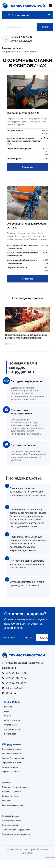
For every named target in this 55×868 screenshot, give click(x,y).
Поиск (45, 27)
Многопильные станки (12, 754)
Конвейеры (7, 801)
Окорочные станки (11, 796)
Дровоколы (7, 783)
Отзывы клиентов (12, 720)
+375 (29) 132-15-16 (21, 37)
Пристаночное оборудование (15, 787)
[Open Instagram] (8, 693)
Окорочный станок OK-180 (23, 113)
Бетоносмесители (10, 825)
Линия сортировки (10, 816)
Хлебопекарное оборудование (16, 830)
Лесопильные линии (11, 792)
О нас (7, 711)
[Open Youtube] (12, 693)
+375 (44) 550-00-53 (16, 683)
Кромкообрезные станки (13, 758)
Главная (8, 707)
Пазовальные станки (12, 820)
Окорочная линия (10, 767)
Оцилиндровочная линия (14, 805)
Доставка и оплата (13, 729)
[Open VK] (16, 693)
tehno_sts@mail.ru (16, 688)
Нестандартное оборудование (16, 834)
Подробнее (28, 167)
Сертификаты (11, 725)
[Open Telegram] (4, 693)
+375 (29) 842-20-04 (21, 41)
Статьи (7, 716)
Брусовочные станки (11, 749)
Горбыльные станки (11, 772)
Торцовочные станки (11, 763)
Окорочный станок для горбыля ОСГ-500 (27, 226)
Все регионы (10, 734)
